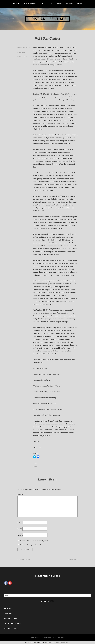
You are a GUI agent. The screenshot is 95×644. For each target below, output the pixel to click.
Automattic (61, 637)
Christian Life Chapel (47, 19)
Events (80, 4)
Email (20, 529)
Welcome (16, 4)
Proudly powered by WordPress (39, 637)
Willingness (7, 608)
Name (20, 523)
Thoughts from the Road (34, 4)
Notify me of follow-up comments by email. (34, 541)
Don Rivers (23, 53)
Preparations (72, 559)
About (50, 4)
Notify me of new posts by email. (30, 545)
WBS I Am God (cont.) (11, 619)
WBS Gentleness (24, 559)
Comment (21, 494)
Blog (26, 57)
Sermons (69, 4)
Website (20, 535)
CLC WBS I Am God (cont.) (12, 624)
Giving (59, 4)
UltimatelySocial (64, 642)
